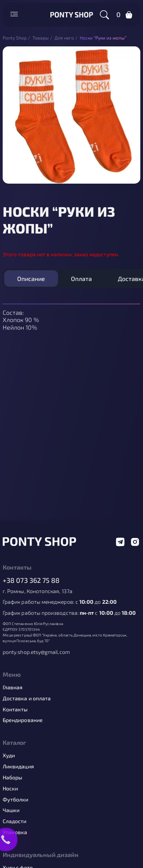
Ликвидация (18, 766)
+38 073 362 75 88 (31, 580)
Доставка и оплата (27, 698)
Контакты (15, 709)
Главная (13, 687)
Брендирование (23, 720)
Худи (9, 755)
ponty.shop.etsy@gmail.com (36, 652)
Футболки (16, 800)
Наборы (12, 778)
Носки (10, 789)
